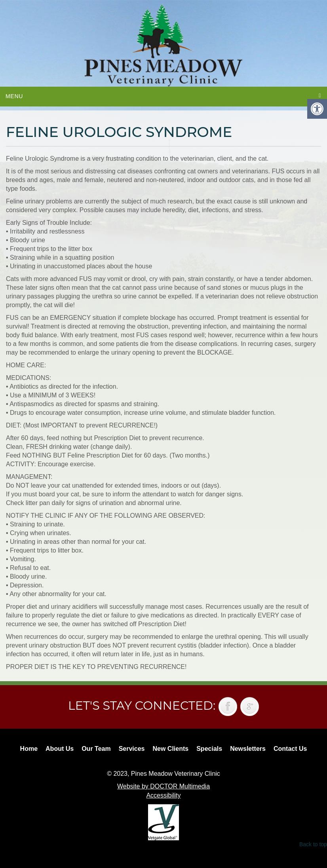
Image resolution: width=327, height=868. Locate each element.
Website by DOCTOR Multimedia (163, 786)
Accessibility (163, 795)
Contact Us (290, 749)
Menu (14, 96)
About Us (60, 749)
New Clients (171, 749)
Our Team (96, 749)
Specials (209, 749)
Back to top (313, 844)
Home (29, 749)
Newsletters (248, 749)
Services (132, 749)
